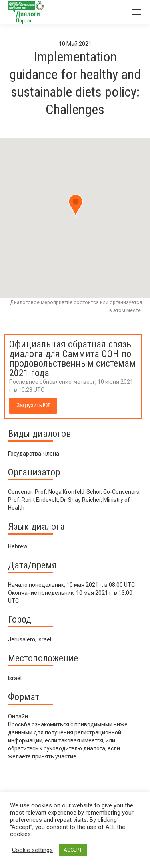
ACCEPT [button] (73, 850)
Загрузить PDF (33, 405)
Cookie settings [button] (32, 850)
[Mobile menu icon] (136, 12)
